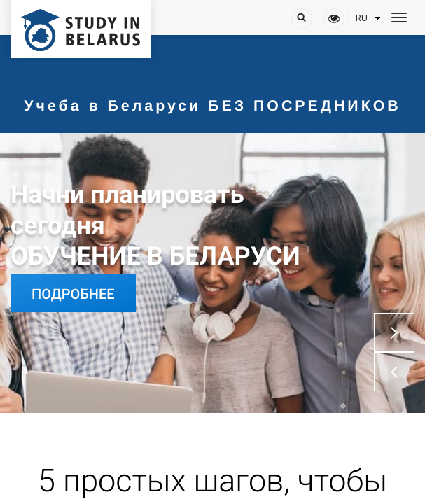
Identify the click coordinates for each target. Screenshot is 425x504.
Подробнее (73, 294)
